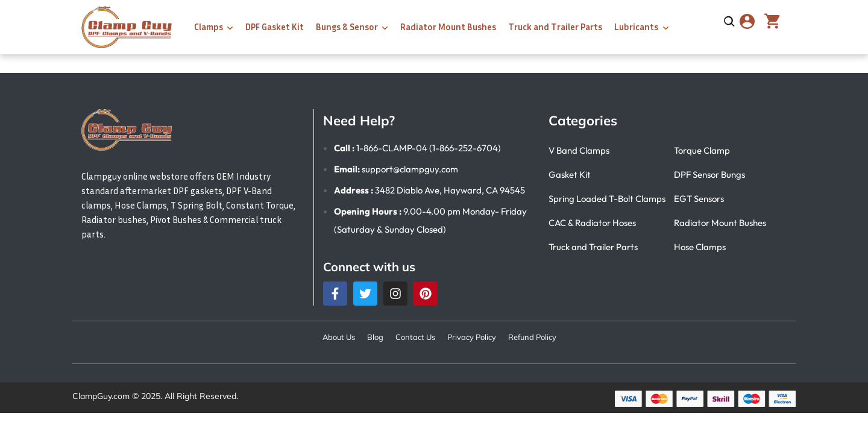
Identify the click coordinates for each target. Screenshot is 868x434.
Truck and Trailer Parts (555, 27)
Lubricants (636, 27)
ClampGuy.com (101, 396)
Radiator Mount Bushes (448, 27)
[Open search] (729, 22)
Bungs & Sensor (347, 27)
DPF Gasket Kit (275, 27)
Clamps (209, 27)
